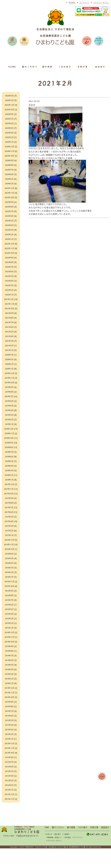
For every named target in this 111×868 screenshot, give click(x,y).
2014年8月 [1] (11, 670)
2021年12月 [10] (11, 301)
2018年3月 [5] (11, 480)
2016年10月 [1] (11, 569)
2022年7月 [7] (11, 267)
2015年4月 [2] (11, 633)
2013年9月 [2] (11, 721)
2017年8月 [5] (11, 519)
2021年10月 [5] (11, 312)
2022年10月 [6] (11, 253)
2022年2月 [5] (11, 290)
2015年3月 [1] (11, 638)
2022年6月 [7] (11, 271)
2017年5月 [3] (11, 533)
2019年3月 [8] (11, 418)
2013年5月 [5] (11, 740)
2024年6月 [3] (11, 174)
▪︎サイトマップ (77, 857)
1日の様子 (65, 67)
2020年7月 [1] (11, 358)
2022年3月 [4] (11, 285)
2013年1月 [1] (11, 758)
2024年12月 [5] (11, 146)
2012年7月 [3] (11, 781)
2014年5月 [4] (11, 684)
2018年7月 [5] (11, 462)
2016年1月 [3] (11, 596)
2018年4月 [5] (11, 475)
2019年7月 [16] (11, 400)
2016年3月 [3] (11, 587)
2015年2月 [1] (11, 643)
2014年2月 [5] (11, 698)
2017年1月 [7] (11, 551)
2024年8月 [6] (11, 165)
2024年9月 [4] (11, 160)
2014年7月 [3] (11, 675)
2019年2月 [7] (11, 423)
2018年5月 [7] (11, 471)
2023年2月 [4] (11, 234)
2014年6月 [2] (11, 680)
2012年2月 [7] (11, 805)
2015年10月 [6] (11, 606)
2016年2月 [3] (11, 592)
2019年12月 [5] (11, 376)
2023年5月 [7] (11, 220)
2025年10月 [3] (11, 109)
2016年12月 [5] (11, 556)
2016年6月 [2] (11, 573)
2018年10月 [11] (11, 446)
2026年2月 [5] (11, 100)
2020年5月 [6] (11, 362)
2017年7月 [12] (11, 524)
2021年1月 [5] (11, 353)
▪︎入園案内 (66, 854)
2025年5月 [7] (11, 128)
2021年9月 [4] (11, 316)
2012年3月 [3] (11, 800)
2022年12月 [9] (11, 244)
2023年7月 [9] (11, 211)
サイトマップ (84, 3)
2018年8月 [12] (11, 457)
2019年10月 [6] (11, 386)
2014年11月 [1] (11, 656)
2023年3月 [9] (11, 230)
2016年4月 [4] (11, 582)
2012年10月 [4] (11, 772)
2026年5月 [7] (11, 95)
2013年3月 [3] (11, 749)
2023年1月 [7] (11, 239)
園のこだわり (30, 67)
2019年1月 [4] (11, 427)
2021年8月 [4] (11, 321)
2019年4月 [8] (11, 413)
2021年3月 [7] (11, 344)
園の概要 (47, 67)
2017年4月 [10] (11, 537)
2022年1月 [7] (11, 294)
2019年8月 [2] (11, 395)
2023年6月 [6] (11, 216)
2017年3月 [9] (11, 542)
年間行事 (83, 67)
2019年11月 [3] (11, 381)
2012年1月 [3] (11, 809)
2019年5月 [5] (11, 409)
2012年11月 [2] (11, 767)
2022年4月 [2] (11, 281)
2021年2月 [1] (11, 349)
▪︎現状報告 (67, 857)
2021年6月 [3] (11, 330)
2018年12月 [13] (11, 434)
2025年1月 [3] (11, 142)
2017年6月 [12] (11, 528)
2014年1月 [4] (11, 703)
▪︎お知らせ (48, 854)
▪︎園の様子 (57, 854)
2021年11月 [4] (11, 307)
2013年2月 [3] (11, 754)
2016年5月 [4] (11, 578)
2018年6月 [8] (11, 466)
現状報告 (72, 3)
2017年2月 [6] (11, 547)
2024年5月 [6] (11, 179)
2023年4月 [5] (11, 225)
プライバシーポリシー (101, 3)
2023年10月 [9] (11, 197)
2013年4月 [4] (11, 744)
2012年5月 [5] (11, 791)
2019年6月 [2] (11, 404)
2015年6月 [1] (11, 624)
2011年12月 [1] (11, 814)
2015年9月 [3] (11, 610)
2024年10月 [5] (11, 156)
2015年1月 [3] (11, 647)
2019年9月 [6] (11, 390)
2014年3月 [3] (11, 693)
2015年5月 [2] (11, 629)
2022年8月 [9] (11, 262)
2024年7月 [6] (11, 170)
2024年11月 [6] (11, 151)
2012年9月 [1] (11, 777)
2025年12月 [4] (11, 105)
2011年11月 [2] (11, 818)
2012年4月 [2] (11, 795)
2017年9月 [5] (11, 514)
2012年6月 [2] (11, 786)
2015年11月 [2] (11, 601)
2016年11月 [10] (11, 562)
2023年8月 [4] (11, 207)
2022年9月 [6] (11, 257)
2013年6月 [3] (11, 735)
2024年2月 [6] (11, 183)
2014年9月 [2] (11, 666)
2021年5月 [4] (11, 335)
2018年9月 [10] (11, 452)
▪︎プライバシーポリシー (54, 860)
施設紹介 (100, 67)
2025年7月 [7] (11, 119)
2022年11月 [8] (11, 248)
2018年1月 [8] (11, 489)
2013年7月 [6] (11, 730)
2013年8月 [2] (11, 726)
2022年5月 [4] (11, 276)
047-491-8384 (97, 854)
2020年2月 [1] (11, 367)
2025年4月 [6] (11, 132)
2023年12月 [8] (11, 188)
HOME (12, 67)
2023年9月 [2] (11, 202)
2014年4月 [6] (11, 689)
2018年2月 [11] (11, 485)
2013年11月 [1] (11, 712)
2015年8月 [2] (11, 615)
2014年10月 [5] (11, 661)
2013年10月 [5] (11, 717)
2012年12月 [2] (11, 763)
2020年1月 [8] (11, 372)
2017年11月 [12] (11, 500)
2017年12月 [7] (11, 494)
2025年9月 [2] (11, 114)
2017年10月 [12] (11, 508)
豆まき (47, 103)
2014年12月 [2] (11, 652)
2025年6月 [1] (11, 123)
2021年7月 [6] (11, 325)
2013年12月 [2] (11, 707)
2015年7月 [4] (11, 619)
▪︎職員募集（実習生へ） (54, 857)
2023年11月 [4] (11, 193)
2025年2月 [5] (11, 137)
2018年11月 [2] (11, 440)
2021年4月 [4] (11, 339)
